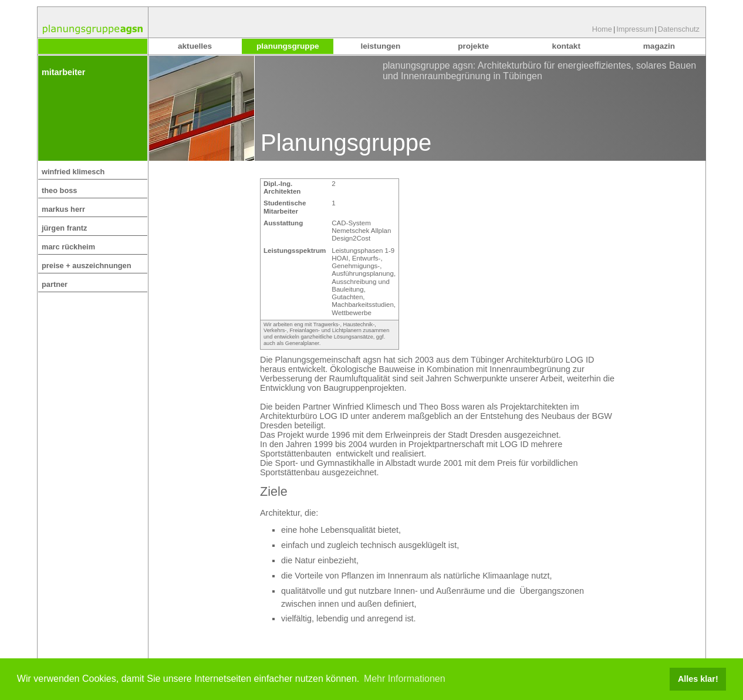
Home (602, 29)
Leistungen (380, 46)
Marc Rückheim (68, 247)
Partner (55, 284)
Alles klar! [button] (698, 679)
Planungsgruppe (288, 46)
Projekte (473, 46)
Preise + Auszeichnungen (87, 266)
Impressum (635, 29)
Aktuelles (195, 46)
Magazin (659, 46)
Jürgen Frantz (65, 228)
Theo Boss (59, 190)
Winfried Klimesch (73, 172)
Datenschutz (679, 29)
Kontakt (566, 46)
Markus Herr (63, 209)
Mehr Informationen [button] (405, 679)
